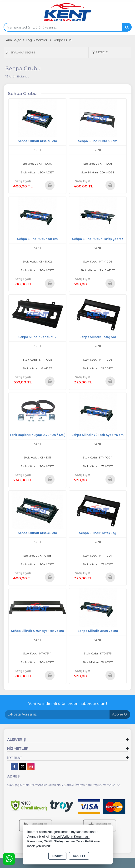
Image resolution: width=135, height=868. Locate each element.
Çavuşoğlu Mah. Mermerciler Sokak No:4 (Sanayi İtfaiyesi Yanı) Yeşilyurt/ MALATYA (64, 785)
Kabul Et (79, 856)
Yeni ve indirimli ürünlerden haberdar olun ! (68, 703)
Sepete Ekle (50, 185)
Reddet (57, 856)
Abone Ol (120, 714)
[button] (99, 53)
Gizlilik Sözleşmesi (57, 841)
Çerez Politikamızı (88, 841)
